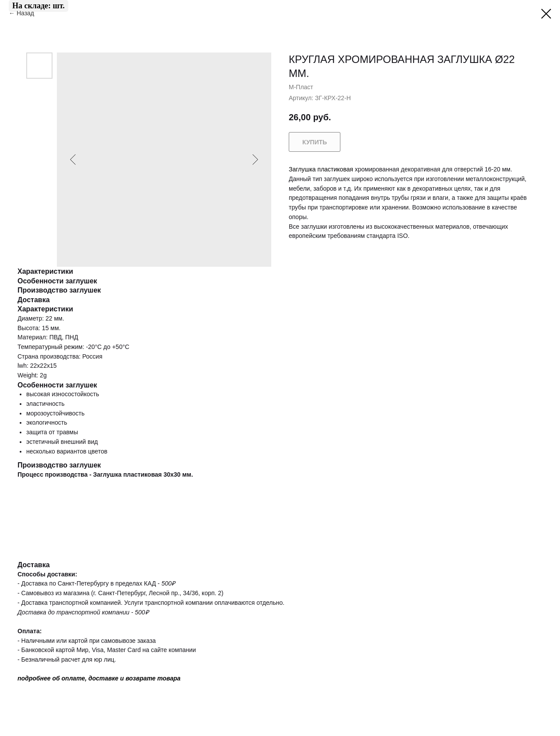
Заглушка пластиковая (321, 169)
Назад (26, 13)
